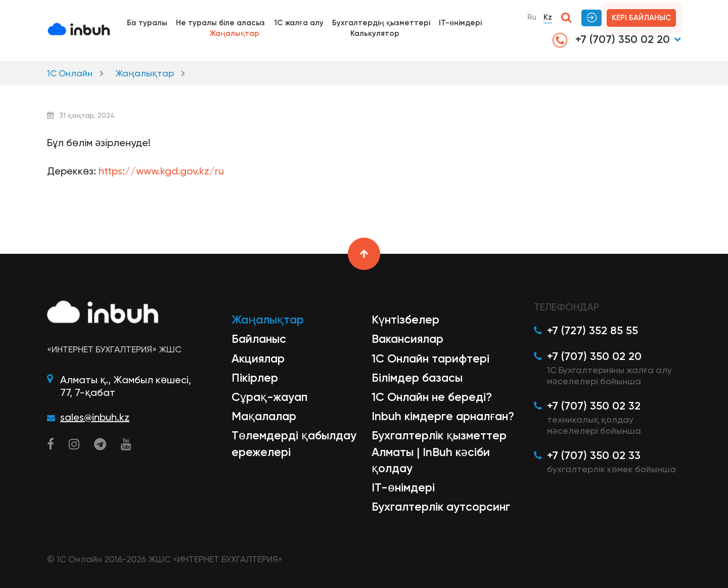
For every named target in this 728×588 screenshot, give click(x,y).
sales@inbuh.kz (95, 417)
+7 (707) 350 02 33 (594, 455)
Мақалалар (264, 416)
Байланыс (259, 339)
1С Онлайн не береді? (432, 397)
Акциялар (258, 358)
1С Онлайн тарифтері (430, 358)
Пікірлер (255, 378)
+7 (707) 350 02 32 (594, 406)
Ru (532, 17)
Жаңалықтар (234, 33)
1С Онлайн (70, 73)
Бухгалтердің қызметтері (381, 23)
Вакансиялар (407, 339)
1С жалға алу (299, 23)
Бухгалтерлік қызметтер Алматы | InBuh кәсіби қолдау (439, 451)
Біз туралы (147, 23)
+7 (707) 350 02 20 (611, 40)
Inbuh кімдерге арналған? (443, 416)
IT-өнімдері (460, 23)
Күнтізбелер (405, 320)
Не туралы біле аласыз (220, 23)
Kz (548, 17)
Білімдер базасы (417, 378)
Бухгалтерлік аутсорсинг (441, 507)
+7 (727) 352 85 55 (593, 330)
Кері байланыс (641, 18)
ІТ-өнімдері (403, 487)
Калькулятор (375, 33)
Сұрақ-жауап (269, 397)
